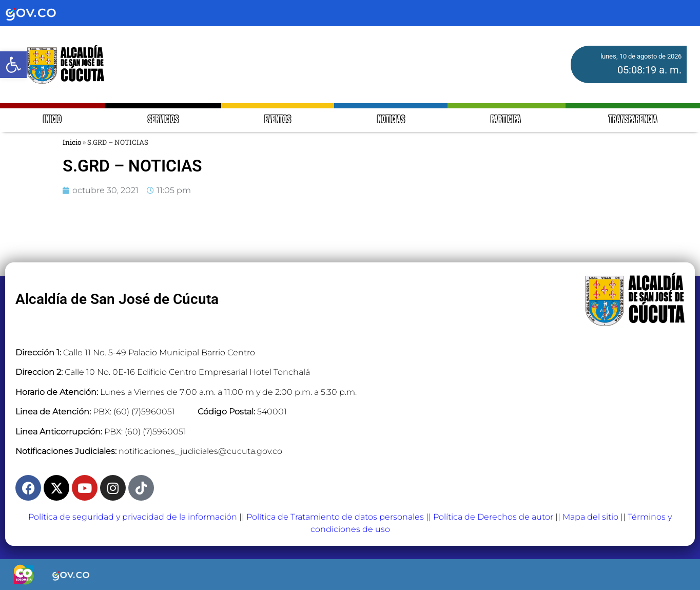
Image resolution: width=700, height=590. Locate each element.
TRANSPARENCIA (633, 120)
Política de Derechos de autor (493, 517)
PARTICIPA (506, 120)
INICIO (52, 120)
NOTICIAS (391, 120)
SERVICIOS (163, 120)
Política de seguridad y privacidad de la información (133, 517)
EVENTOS (277, 120)
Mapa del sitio (590, 517)
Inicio (72, 142)
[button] (13, 65)
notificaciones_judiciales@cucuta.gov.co (200, 451)
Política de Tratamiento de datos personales (335, 517)
